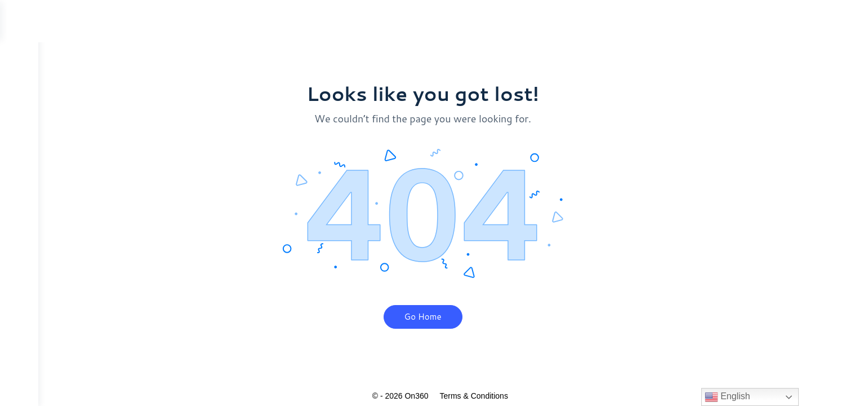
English (727, 397)
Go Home (442, 317)
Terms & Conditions (493, 396)
